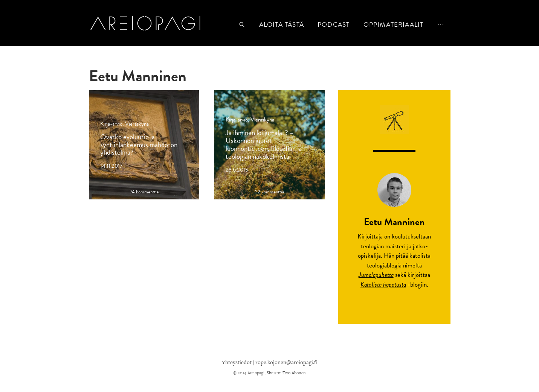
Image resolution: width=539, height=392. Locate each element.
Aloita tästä (282, 25)
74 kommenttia (144, 192)
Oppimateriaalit (394, 25)
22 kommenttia (269, 192)
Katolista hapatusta (383, 285)
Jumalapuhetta (376, 275)
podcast (334, 25)
